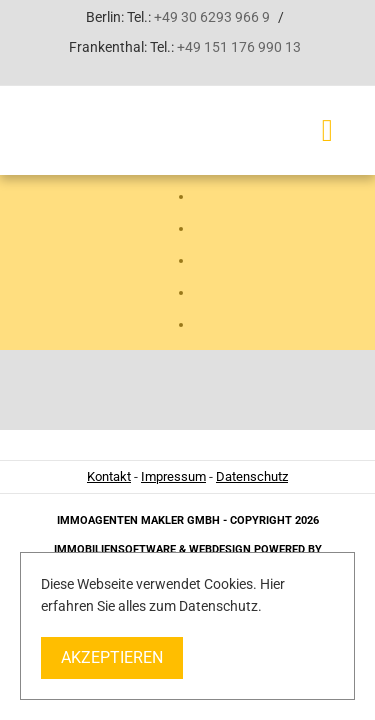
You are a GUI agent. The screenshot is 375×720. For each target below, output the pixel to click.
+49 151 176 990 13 (239, 47)
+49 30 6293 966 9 (212, 17)
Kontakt (109, 476)
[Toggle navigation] (327, 130)
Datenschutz (252, 476)
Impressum (173, 476)
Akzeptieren (112, 657)
